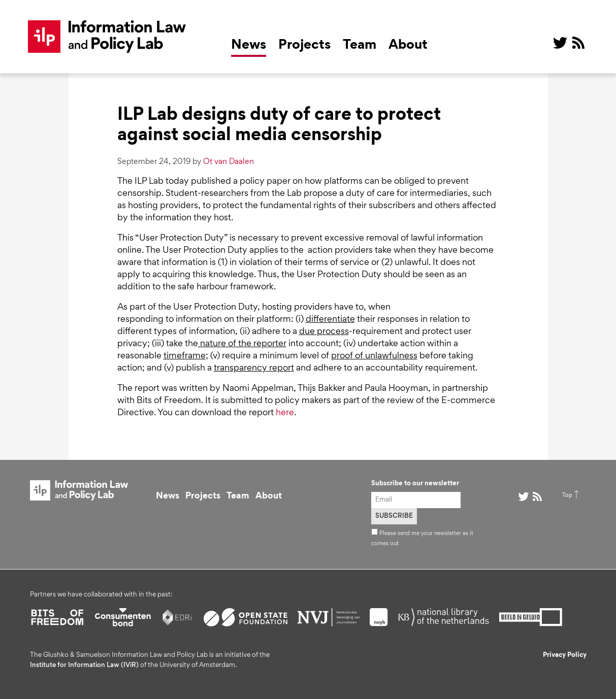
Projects (304, 46)
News (249, 46)
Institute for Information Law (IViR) (84, 665)
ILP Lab (107, 37)
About (408, 46)
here (285, 413)
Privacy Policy (565, 655)
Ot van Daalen (229, 162)
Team (360, 46)
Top (567, 495)
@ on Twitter (560, 43)
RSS (578, 43)
